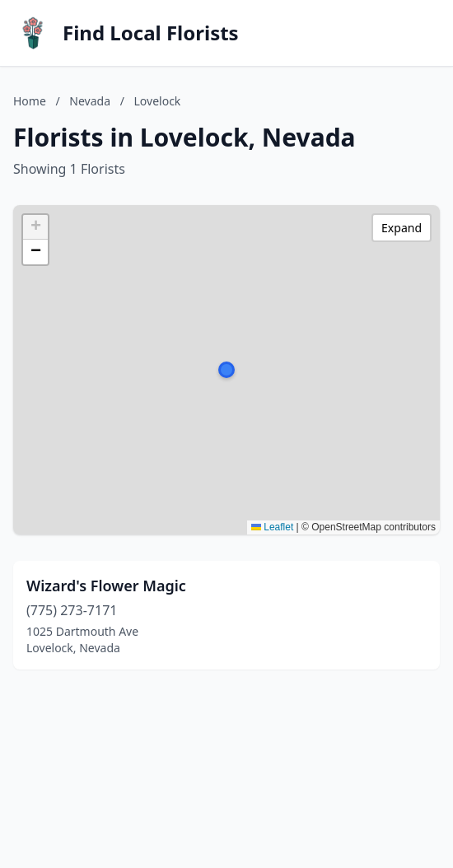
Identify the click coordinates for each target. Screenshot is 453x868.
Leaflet (272, 527)
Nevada (90, 101)
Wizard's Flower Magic (106, 586)
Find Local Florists (151, 33)
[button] (226, 370)
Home (30, 101)
